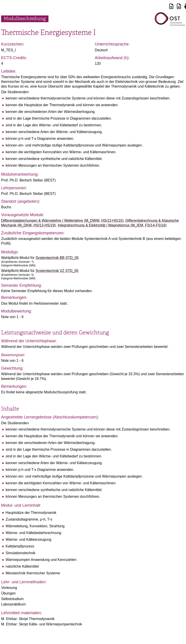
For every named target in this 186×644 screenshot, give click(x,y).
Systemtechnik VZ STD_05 (57, 271)
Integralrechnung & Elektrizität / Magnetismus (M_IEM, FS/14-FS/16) (112, 225)
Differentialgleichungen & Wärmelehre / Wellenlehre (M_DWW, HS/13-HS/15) (62, 221)
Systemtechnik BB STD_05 (57, 258)
